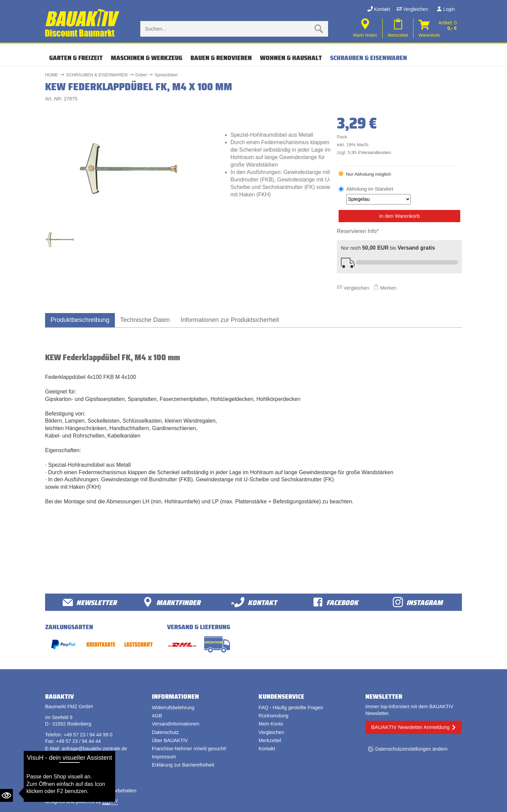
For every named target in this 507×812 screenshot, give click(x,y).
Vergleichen (412, 9)
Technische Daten (145, 320)
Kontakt (379, 9)
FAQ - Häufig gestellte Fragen (291, 708)
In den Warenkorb (399, 216)
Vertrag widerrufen (70, 770)
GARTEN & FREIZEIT (76, 58)
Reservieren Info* (358, 231)
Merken (385, 288)
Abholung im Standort (379, 195)
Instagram (418, 602)
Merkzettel (270, 740)
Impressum (164, 757)
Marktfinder (171, 602)
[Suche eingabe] (227, 29)
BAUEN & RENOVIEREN (221, 58)
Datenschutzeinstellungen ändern (411, 749)
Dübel (141, 75)
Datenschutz (165, 732)
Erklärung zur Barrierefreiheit (183, 765)
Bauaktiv (72, 791)
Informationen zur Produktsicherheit (230, 320)
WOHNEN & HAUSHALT (291, 58)
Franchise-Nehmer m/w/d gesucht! (189, 749)
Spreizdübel (166, 75)
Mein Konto (271, 724)
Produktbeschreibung (80, 320)
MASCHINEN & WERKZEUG (147, 58)
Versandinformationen (176, 724)
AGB (157, 716)
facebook (336, 602)
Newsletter (90, 602)
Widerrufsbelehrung (173, 708)
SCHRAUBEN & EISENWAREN (369, 58)
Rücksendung (273, 716)
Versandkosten (376, 152)
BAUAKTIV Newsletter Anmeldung (410, 727)
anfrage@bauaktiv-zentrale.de (94, 749)
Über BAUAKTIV (170, 740)
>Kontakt (254, 602)
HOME (52, 75)
